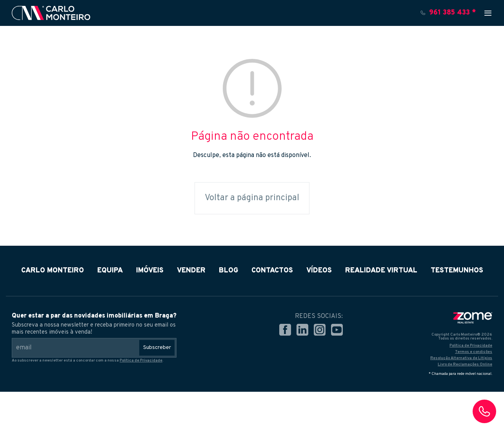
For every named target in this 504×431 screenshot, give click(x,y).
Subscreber (157, 348)
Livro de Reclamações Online (465, 364)
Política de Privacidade (141, 361)
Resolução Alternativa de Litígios (461, 358)
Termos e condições (474, 352)
